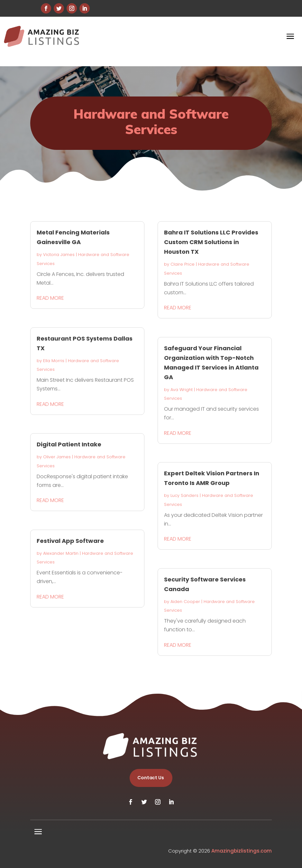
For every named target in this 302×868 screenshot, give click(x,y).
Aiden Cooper (185, 602)
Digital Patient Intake (69, 444)
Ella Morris (54, 361)
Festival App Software (70, 541)
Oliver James (57, 457)
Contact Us (151, 778)
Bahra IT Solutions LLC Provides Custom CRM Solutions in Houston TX (211, 242)
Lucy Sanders (184, 495)
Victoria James (59, 255)
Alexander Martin (61, 553)
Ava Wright (182, 390)
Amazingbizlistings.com (242, 851)
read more (50, 298)
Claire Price (183, 264)
